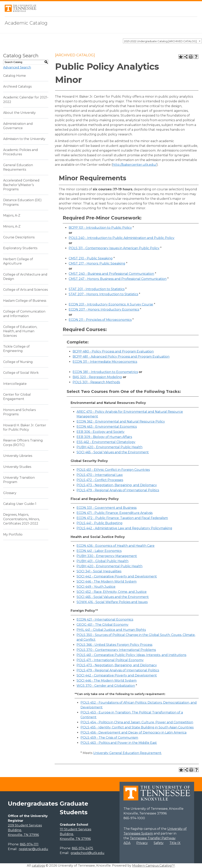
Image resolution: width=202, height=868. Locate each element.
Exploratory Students (20, 248)
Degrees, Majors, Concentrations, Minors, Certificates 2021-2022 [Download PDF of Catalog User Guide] (21, 519)
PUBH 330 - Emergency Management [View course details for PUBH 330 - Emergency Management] (107, 556)
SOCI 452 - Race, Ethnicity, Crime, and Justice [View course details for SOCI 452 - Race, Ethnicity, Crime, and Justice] (112, 592)
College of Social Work (21, 373)
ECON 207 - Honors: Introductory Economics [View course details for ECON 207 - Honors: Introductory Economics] (104, 310)
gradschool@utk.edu (87, 853)
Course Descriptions (19, 237)
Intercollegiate (15, 384)
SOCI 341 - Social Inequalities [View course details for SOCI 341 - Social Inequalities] (99, 571)
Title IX (175, 843)
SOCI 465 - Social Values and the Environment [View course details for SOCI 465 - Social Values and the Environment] (113, 452)
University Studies (17, 467)
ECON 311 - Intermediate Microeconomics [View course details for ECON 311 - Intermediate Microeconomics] (105, 362)
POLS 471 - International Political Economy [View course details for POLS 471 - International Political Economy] (110, 660)
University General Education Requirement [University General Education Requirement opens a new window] (127, 753)
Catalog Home (14, 76)
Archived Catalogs (17, 87)
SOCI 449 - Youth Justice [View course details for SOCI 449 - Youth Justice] (96, 587)
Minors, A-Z (12, 226)
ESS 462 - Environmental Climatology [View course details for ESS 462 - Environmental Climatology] (106, 442)
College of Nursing (18, 362)
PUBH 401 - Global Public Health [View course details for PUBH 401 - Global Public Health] (102, 561)
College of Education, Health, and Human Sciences (20, 331)
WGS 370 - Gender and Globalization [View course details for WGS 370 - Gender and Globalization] (106, 686)
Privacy (142, 843)
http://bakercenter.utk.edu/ (135, 165)
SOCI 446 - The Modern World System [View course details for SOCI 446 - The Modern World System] (107, 582)
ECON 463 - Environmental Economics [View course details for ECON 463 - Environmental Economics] (107, 427)
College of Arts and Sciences (25, 290)
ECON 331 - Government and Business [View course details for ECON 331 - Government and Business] (107, 508)
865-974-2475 (82, 848)
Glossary (10, 493)
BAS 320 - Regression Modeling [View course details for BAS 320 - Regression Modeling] (97, 377)
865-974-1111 (29, 844)
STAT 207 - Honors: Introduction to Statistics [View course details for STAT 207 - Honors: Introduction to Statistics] (103, 294)
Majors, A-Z (12, 215)
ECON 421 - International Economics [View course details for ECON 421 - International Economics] (105, 620)
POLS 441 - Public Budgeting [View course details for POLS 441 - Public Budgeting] (100, 523)
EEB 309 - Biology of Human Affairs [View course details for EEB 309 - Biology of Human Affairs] (104, 437)
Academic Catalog (26, 23)
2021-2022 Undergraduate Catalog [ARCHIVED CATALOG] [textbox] (160, 41)
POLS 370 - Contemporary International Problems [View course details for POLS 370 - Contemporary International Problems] (116, 650)
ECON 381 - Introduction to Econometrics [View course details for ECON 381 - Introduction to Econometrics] (105, 372)
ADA (127, 843)
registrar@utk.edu (33, 849)
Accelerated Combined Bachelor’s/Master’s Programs (21, 185)
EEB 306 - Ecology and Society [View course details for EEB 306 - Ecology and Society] (101, 432)
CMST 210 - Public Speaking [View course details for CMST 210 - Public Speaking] (91, 258)
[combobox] (162, 41)
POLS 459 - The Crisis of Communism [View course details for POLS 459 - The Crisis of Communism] (109, 738)
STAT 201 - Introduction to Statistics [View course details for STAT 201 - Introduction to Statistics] (97, 289)
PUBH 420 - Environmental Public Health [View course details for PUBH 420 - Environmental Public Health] (109, 447)
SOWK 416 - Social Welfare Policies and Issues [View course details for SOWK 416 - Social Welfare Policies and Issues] (112, 602)
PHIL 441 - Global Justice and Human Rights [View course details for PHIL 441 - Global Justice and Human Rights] (111, 630)
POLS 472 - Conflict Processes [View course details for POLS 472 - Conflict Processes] (100, 480)
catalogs (38, 866)
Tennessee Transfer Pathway (153, 838)
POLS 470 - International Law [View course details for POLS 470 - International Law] (100, 475)
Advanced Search (17, 67)
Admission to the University (24, 139)
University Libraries (18, 456)
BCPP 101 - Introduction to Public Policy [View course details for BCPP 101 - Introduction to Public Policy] (100, 228)
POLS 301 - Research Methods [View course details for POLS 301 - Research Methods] (96, 382)
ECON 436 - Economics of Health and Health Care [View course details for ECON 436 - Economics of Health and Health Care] (115, 546)
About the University (19, 113)
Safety (159, 843)
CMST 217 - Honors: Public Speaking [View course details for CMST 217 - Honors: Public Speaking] (97, 263)
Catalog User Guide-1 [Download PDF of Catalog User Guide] (20, 504)
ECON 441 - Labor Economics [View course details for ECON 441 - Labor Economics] (99, 551)
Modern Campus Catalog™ (153, 866)
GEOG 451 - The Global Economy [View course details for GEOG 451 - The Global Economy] (102, 625)
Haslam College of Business (25, 301)
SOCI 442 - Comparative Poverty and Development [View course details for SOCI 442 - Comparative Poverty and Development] (117, 576)
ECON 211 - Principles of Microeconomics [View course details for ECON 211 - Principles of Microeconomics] (100, 320)
